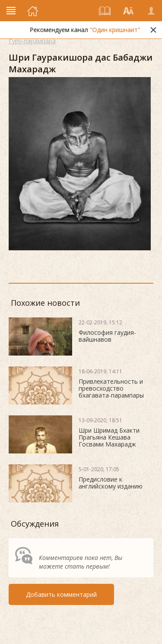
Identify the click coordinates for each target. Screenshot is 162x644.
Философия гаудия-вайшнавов (107, 336)
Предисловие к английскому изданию (111, 483)
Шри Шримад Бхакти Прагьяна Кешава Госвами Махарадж (109, 437)
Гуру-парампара (32, 41)
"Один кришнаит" (117, 30)
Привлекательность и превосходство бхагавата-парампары (111, 388)
